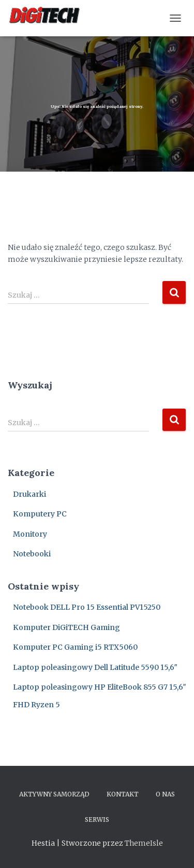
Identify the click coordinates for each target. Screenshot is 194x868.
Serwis (97, 820)
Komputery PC (40, 514)
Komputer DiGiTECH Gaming (66, 627)
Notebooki (32, 554)
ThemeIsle (144, 843)
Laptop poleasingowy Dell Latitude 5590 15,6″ (95, 667)
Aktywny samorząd (54, 794)
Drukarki (29, 494)
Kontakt (123, 794)
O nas (165, 794)
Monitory (30, 534)
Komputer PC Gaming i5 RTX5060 (75, 647)
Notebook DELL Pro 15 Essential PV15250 (87, 607)
